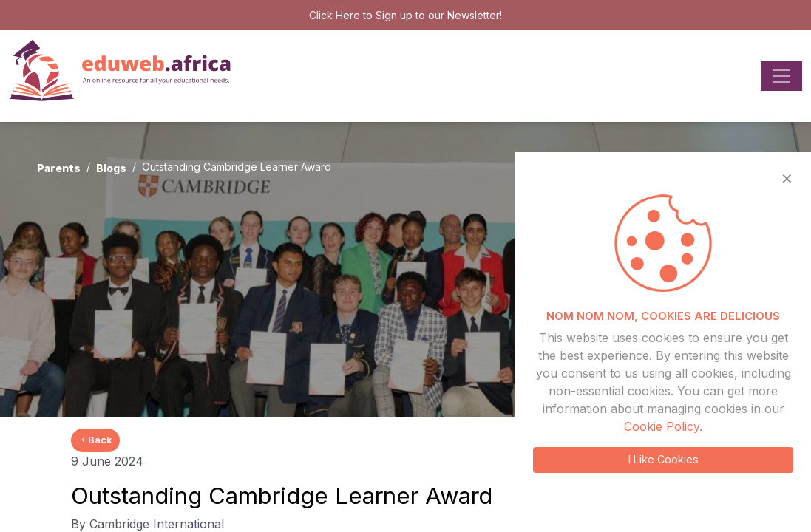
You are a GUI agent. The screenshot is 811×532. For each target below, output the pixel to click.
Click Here (335, 15)
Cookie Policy (662, 426)
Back (95, 440)
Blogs (111, 168)
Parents (59, 168)
